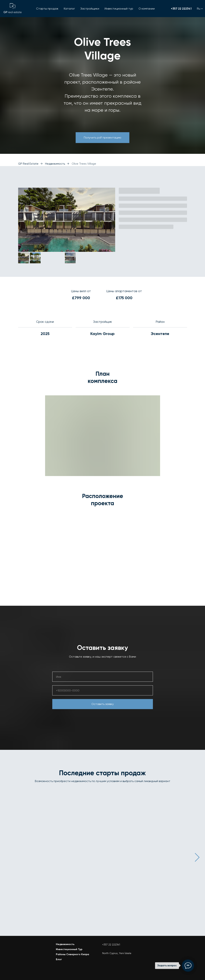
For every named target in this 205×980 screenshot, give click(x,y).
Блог (59, 958)
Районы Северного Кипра (72, 953)
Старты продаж (47, 9)
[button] (102, 138)
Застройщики (90, 9)
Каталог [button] (69, 9)
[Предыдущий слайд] (23, 220)
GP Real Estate (28, 164)
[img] (28, 950)
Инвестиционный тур (119, 9)
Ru (199, 9)
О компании (147, 9)
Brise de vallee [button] (95, 828)
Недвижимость (55, 164)
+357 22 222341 (181, 9)
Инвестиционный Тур (69, 948)
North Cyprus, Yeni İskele (117, 952)
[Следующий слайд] (110, 220)
